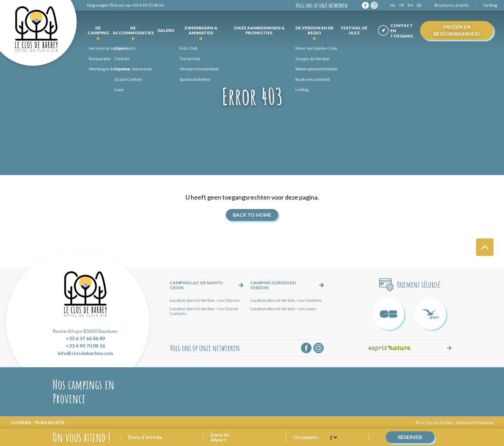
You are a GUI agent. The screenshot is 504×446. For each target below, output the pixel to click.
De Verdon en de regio (314, 30)
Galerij (166, 30)
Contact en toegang (402, 31)
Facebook (365, 5)
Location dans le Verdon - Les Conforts (286, 300)
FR (402, 5)
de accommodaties (133, 30)
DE (419, 5)
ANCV (430, 314)
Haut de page (485, 247)
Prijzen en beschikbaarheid (457, 30)
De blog (490, 5)
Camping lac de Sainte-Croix (197, 285)
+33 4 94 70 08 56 (147, 5)
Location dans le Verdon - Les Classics (205, 300)
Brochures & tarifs (452, 5)
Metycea (485, 422)
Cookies (21, 422)
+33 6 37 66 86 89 (85, 338)
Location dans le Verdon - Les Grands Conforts (204, 311)
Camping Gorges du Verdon (273, 285)
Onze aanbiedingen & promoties (259, 30)
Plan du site (50, 422)
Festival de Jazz (354, 30)
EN (411, 5)
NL (393, 5)
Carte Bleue (388, 314)
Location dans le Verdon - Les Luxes (283, 309)
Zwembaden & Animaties (201, 30)
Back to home (252, 215)
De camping (98, 30)
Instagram (374, 5)
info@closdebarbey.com (85, 353)
